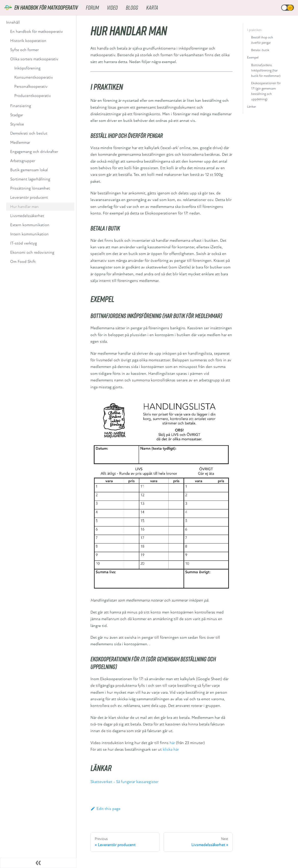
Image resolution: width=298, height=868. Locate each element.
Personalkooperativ (31, 87)
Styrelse (17, 124)
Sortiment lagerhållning (30, 179)
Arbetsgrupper (23, 161)
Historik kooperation (28, 41)
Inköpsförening (27, 68)
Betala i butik (260, 50)
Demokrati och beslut (29, 133)
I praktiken (254, 30)
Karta (152, 8)
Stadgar (17, 115)
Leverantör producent (29, 197)
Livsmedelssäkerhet (27, 216)
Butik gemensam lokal (29, 170)
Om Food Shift (23, 262)
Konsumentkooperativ (34, 77)
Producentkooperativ (33, 96)
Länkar (252, 107)
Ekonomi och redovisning (32, 252)
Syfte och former (24, 50)
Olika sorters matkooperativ (34, 59)
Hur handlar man (24, 207)
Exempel (253, 58)
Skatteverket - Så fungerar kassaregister (124, 782)
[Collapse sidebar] (38, 863)
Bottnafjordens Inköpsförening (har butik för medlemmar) (266, 70)
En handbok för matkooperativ (37, 32)
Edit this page (105, 809)
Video (112, 8)
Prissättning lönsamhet (30, 188)
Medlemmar (20, 143)
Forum (92, 8)
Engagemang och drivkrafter (34, 152)
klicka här (171, 749)
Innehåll (13, 22)
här (172, 743)
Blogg (132, 8)
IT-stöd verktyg (24, 243)
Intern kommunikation (29, 234)
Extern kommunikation (30, 225)
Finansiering (21, 106)
